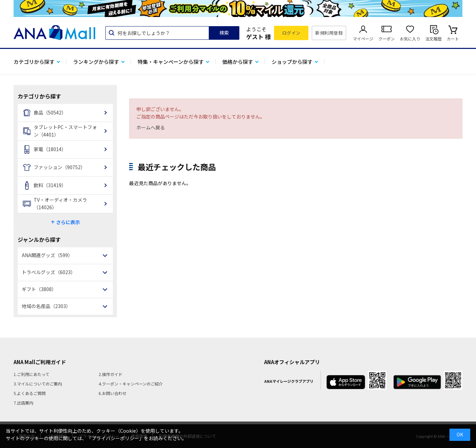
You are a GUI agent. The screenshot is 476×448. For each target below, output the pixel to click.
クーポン (387, 39)
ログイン (291, 33)
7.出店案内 (23, 403)
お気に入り (410, 39)
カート (453, 39)
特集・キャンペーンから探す (171, 62)
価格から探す (238, 62)
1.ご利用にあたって (31, 374)
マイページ (363, 39)
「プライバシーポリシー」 (115, 438)
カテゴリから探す (34, 62)
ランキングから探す (96, 62)
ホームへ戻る (151, 127)
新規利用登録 (329, 33)
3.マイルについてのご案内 (38, 384)
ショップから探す (292, 62)
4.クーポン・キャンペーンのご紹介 (131, 384)
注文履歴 (434, 39)
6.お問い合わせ (113, 393)
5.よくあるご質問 (30, 393)
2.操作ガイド (111, 374)
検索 (224, 33)
